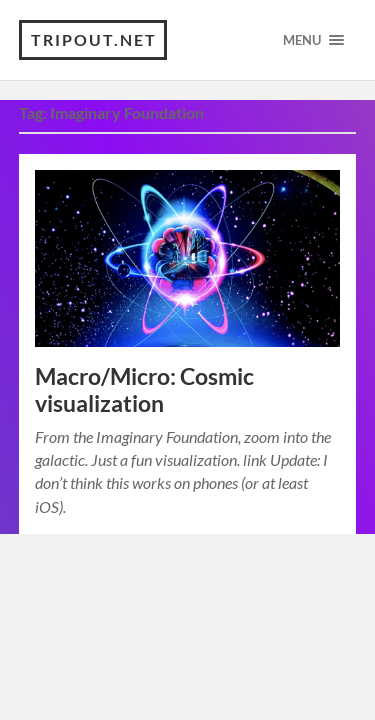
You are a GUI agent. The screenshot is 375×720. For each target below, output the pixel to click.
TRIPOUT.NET (94, 39)
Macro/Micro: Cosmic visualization (144, 390)
